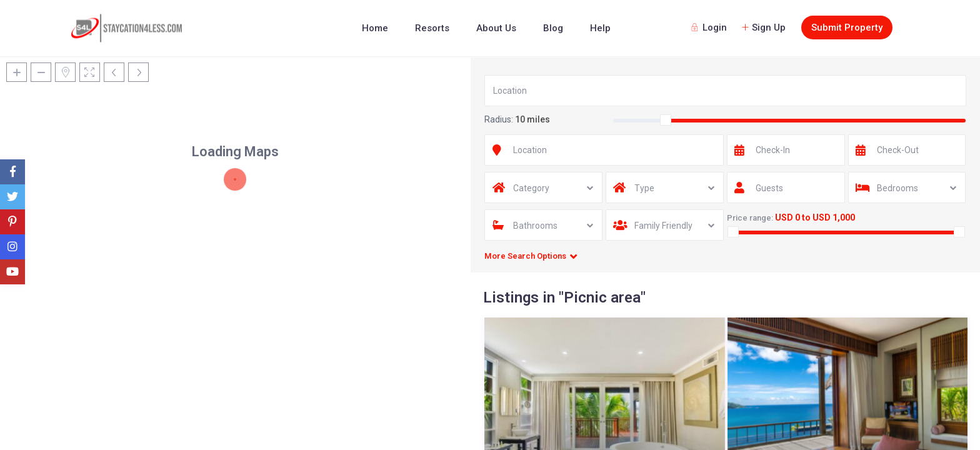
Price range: (750, 218)
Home (375, 28)
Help (600, 28)
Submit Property (847, 27)
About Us (496, 28)
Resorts (432, 28)
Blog (553, 28)
